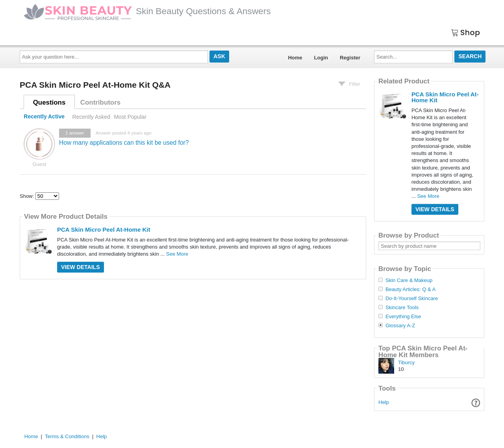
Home (295, 58)
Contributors (100, 102)
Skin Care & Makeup (409, 280)
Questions (49, 102)
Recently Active (44, 117)
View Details (81, 267)
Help (384, 402)
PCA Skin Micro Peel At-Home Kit (104, 230)
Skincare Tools (402, 308)
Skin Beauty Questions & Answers (147, 11)
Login (321, 58)
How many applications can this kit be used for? (124, 143)
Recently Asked (91, 117)
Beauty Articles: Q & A (410, 289)
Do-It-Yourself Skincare (412, 299)
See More (177, 254)
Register (350, 58)
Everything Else (403, 317)
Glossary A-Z (400, 326)
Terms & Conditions (67, 436)
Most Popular (130, 117)
